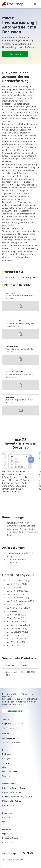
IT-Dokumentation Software (14, 788)
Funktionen (7, 754)
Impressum (7, 833)
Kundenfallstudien (10, 772)
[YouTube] (32, 853)
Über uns (6, 817)
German (6, 853)
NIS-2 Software (8, 805)
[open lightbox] (17, 460)
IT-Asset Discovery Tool (12, 792)
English (15, 853)
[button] (35, 4)
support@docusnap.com (12, 723)
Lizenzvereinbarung (10, 838)
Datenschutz (7, 842)
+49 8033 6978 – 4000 (11, 742)
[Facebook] (24, 853)
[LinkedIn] (28, 853)
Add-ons (6, 763)
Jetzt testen (15, 54)
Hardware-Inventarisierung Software (17, 797)
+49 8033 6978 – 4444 (11, 728)
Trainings (6, 776)
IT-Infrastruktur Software (12, 801)
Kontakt (5, 822)
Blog (4, 767)
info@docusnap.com (11, 738)
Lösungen (6, 759)
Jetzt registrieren (15, 711)
